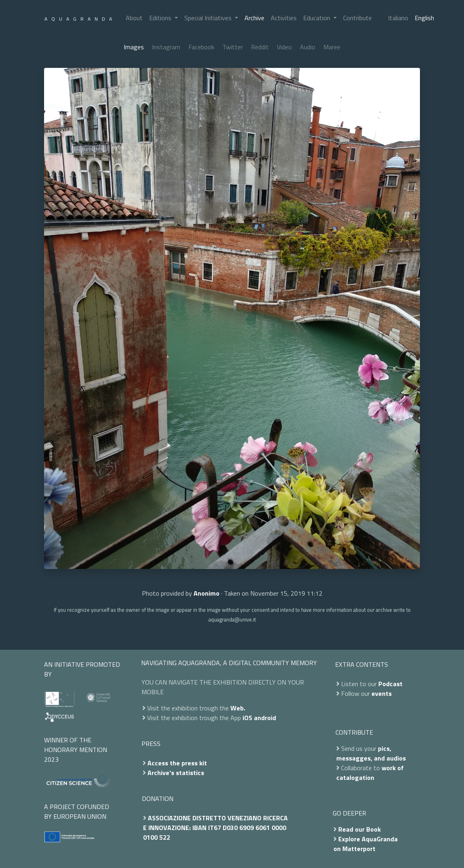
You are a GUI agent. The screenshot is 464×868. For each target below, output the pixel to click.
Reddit (260, 47)
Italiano (398, 18)
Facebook (201, 47)
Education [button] (317, 18)
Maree (332, 47)
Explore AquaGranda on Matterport (366, 844)
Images (134, 47)
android (265, 718)
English (424, 18)
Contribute (357, 18)
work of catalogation (370, 773)
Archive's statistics (176, 773)
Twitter (233, 47)
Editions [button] (161, 18)
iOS (247, 718)
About (134, 18)
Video (284, 47)
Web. (238, 708)
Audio (308, 47)
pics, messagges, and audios (371, 753)
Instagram (166, 47)
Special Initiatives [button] (209, 18)
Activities (284, 18)
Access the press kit (177, 763)
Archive (254, 18)
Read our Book (360, 829)
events (382, 693)
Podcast (390, 684)
